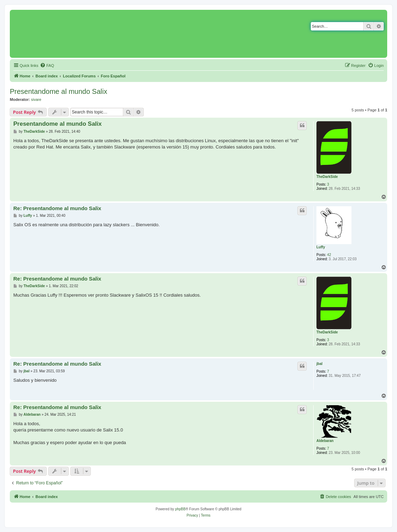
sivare (36, 99)
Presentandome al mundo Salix (59, 91)
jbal (319, 364)
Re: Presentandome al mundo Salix (57, 208)
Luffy (321, 247)
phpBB (180, 509)
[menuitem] (47, 65)
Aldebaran (325, 441)
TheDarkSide (327, 177)
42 (329, 255)
